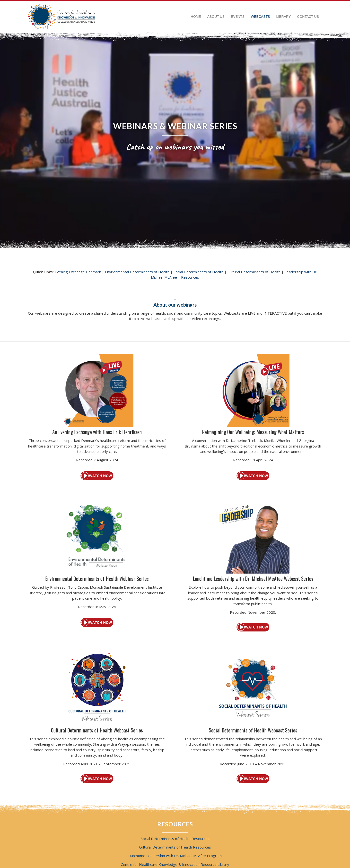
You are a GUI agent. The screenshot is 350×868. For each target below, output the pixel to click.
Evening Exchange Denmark (78, 272)
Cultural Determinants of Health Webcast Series (97, 730)
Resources (190, 277)
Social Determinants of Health (198, 272)
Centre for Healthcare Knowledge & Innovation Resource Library (175, 864)
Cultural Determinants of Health (254, 272)
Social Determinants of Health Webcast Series (253, 730)
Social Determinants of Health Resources (175, 839)
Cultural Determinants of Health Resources (175, 847)
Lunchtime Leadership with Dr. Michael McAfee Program (175, 856)
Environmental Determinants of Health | (139, 272)
